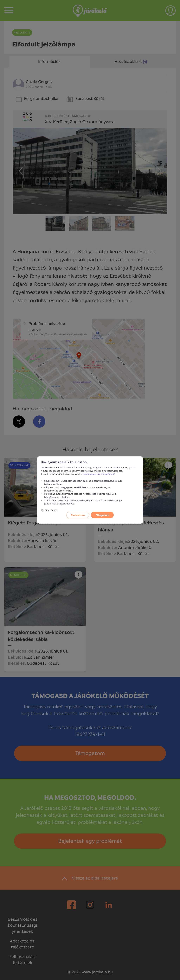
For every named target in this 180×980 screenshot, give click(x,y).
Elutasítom (78, 515)
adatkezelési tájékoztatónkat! (99, 474)
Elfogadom (102, 515)
